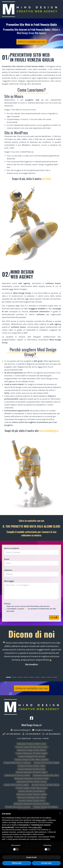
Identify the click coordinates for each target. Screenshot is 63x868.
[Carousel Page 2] (14, 677)
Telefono (8, 570)
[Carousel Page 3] (20, 677)
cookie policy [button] (37, 827)
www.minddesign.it (49, 431)
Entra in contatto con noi (31, 42)
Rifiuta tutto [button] (17, 863)
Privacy (7, 604)
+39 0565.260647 (12, 734)
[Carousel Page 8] (49, 677)
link (26, 609)
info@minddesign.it (42, 730)
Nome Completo (12, 548)
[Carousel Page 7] (43, 677)
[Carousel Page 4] (26, 677)
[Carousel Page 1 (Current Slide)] (8, 677)
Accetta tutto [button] (46, 863)
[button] (60, 813)
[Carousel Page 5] (32, 677)
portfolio (47, 179)
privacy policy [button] (41, 820)
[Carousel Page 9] (55, 677)
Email (7, 559)
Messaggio (9, 581)
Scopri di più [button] (31, 857)
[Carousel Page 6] (37, 677)
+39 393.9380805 (31, 734)
